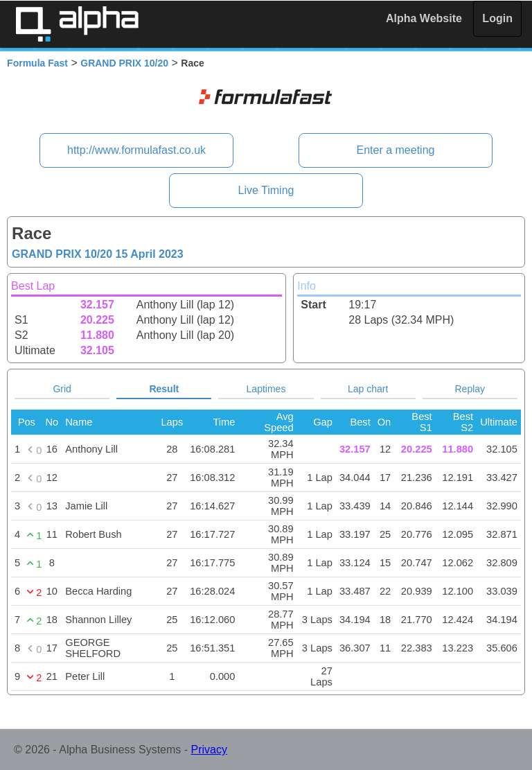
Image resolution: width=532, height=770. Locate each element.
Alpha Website (424, 18)
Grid (62, 389)
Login (497, 18)
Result (164, 389)
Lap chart (368, 389)
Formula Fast (37, 63)
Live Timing (266, 190)
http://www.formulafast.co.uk (136, 150)
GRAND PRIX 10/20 (124, 63)
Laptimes (266, 389)
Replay (470, 389)
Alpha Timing (77, 24)
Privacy (209, 750)
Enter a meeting (395, 150)
